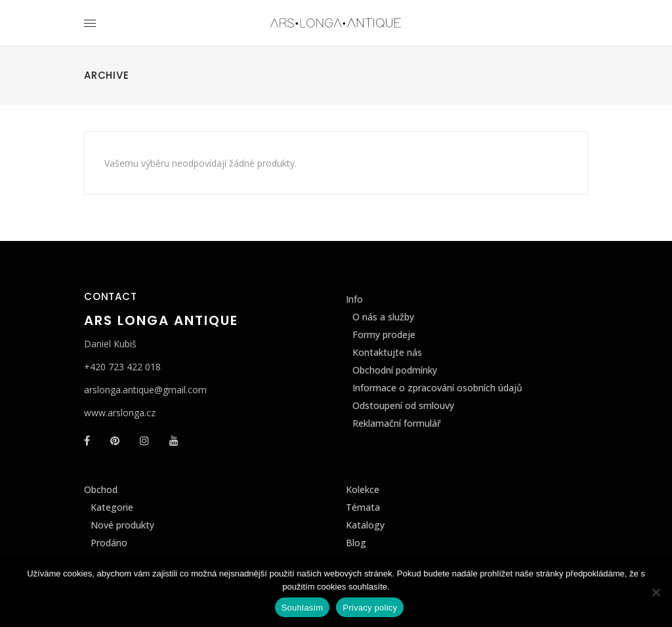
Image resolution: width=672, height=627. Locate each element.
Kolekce (363, 489)
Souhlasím (303, 608)
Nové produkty (122, 525)
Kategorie (112, 507)
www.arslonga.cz (120, 413)
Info (354, 299)
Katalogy (365, 525)
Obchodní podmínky (395, 370)
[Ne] (656, 592)
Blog (356, 543)
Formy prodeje (384, 335)
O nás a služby (383, 317)
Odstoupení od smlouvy (403, 405)
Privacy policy (370, 608)
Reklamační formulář (397, 423)
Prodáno (109, 543)
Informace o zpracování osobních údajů (437, 388)
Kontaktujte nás (387, 352)
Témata (363, 507)
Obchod (101, 489)
